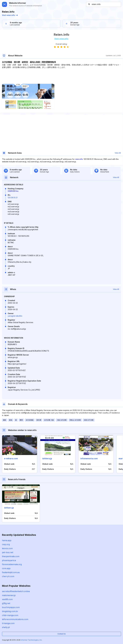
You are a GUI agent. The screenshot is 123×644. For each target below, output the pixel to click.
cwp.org (6, 544)
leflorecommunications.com (15, 619)
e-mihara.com (11, 459)
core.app (6, 568)
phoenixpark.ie (9, 560)
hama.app (7, 540)
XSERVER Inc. (13, 191)
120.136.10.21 (13, 198)
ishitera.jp (47, 459)
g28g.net (6, 603)
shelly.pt (6, 627)
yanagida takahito (15, 316)
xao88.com (7, 599)
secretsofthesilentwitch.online (16, 591)
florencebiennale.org (12, 564)
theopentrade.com (11, 556)
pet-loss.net (8, 552)
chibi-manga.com (10, 615)
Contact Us (62, 634)
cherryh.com (8, 576)
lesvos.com (7, 548)
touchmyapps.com (11, 607)
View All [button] (118, 153)
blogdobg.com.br (10, 611)
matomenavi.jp (9, 595)
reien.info (79, 159)
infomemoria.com (89, 459)
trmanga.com (8, 623)
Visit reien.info (10, 15)
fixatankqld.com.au (11, 572)
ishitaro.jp (9, 508)
